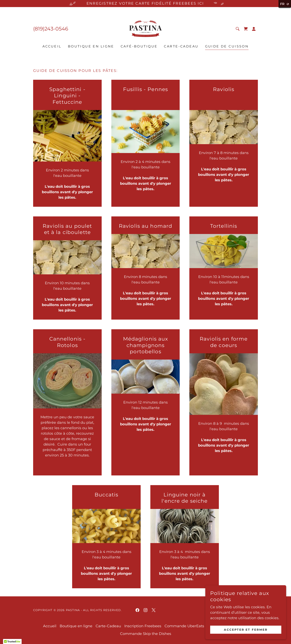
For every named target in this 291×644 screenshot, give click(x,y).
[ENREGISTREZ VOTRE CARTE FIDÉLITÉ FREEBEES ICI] (145, 4)
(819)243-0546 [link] (51, 29)
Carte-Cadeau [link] (181, 46)
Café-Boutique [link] (139, 46)
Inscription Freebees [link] (143, 626)
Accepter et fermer (246, 629)
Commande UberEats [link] (184, 626)
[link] (145, 28)
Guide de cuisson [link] (227, 46)
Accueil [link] (52, 46)
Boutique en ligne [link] (91, 46)
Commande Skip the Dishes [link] (146, 634)
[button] (254, 29)
